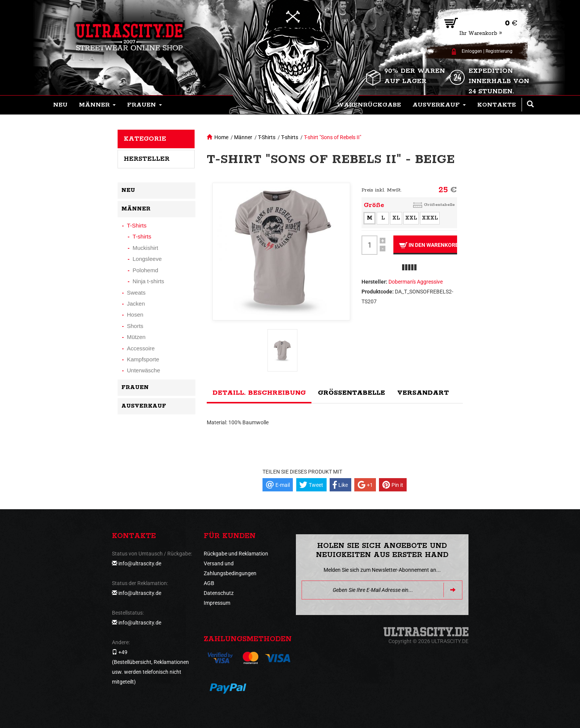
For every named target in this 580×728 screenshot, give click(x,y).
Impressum (217, 603)
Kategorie (145, 139)
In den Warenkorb (428, 245)
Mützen (136, 337)
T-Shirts (267, 137)
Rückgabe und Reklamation (236, 554)
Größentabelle (439, 205)
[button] (97, 105)
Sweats (136, 293)
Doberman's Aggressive (416, 282)
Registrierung (499, 51)
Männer (243, 137)
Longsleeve (147, 259)
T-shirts (290, 137)
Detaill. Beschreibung (259, 393)
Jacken (136, 304)
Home (221, 137)
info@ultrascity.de (140, 563)
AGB (209, 583)
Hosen (135, 315)
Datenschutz (219, 593)
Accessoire (141, 348)
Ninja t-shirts (149, 281)
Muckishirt (146, 248)
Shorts (135, 326)
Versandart (423, 393)
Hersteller (147, 159)
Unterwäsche (144, 370)
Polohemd (146, 270)
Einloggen (472, 51)
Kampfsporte (143, 359)
